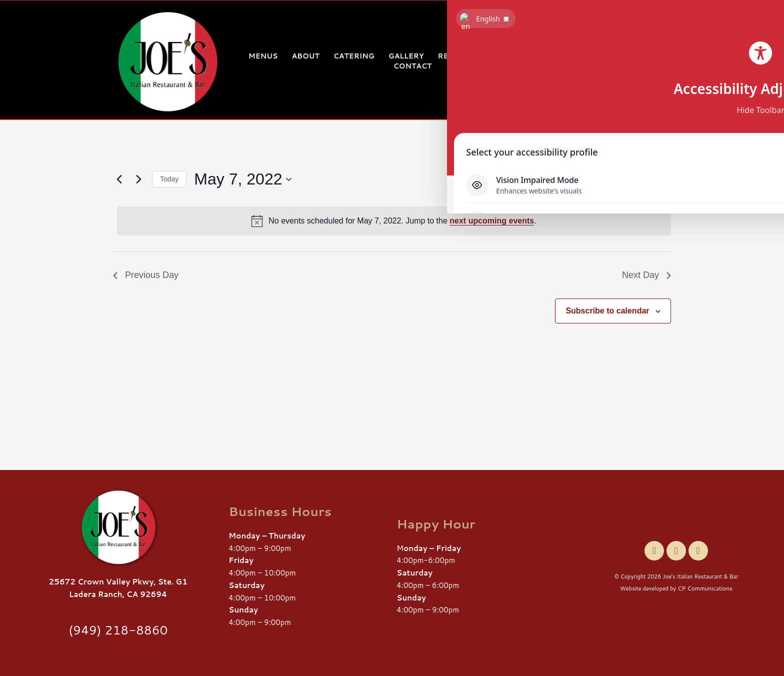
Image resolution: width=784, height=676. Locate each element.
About (305, 56)
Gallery (406, 56)
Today (169, 179)
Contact (413, 66)
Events (504, 56)
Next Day (646, 275)
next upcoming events (492, 221)
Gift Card (555, 56)
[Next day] (138, 179)
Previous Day (146, 275)
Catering (354, 56)
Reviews (456, 56)
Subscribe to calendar (607, 311)
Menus (263, 56)
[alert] (394, 221)
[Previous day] (119, 179)
